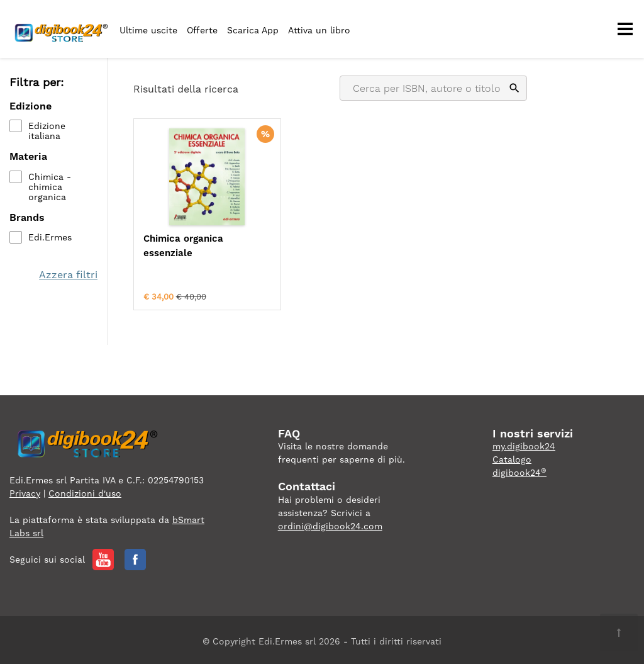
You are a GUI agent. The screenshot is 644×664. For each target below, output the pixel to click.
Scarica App (253, 30)
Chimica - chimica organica (50, 187)
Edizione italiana (47, 132)
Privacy (25, 490)
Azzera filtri (69, 275)
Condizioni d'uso (85, 490)
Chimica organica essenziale (183, 246)
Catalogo (512, 457)
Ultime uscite (148, 30)
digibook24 (519, 470)
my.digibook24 (524, 444)
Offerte (202, 30)
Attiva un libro (319, 30)
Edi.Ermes (50, 237)
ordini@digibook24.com (330, 523)
